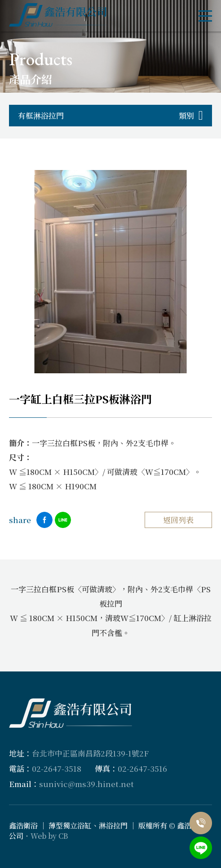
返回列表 (178, 520)
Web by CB (49, 836)
